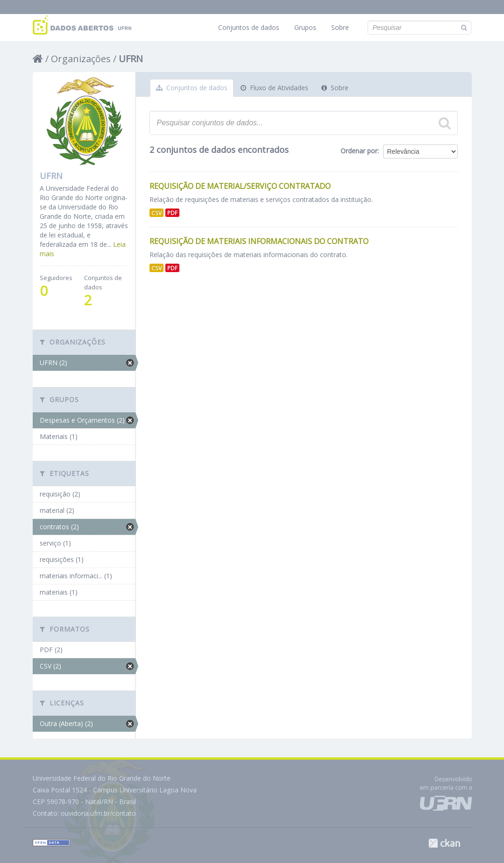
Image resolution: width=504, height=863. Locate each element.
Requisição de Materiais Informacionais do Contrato (259, 241)
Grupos (305, 27)
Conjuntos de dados (249, 27)
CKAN (444, 843)
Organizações (81, 59)
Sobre (340, 27)
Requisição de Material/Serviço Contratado (240, 186)
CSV (156, 213)
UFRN (131, 59)
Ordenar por (359, 151)
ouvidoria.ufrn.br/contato (98, 813)
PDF (172, 213)
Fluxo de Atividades (274, 88)
